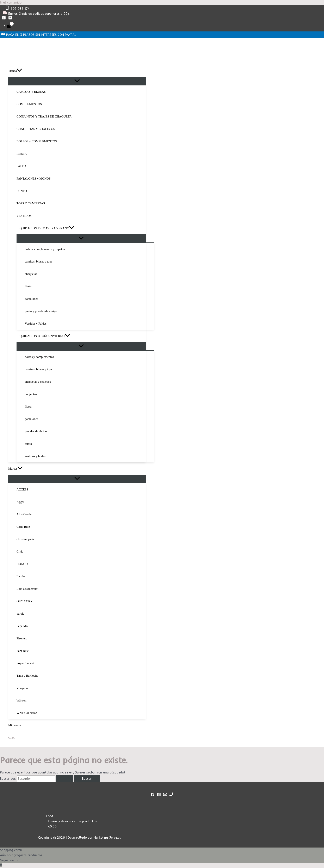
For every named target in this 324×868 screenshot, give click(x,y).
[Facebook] (4, 19)
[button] (77, 71)
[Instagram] (10, 19)
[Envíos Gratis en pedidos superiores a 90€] (36, 14)
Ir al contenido (11, 2)
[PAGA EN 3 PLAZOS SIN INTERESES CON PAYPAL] (39, 35)
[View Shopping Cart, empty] (7, 26)
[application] (19, 71)
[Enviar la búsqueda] (64, 779)
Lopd (50, 816)
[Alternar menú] (77, 81)
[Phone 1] (171, 795)
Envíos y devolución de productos (72, 821)
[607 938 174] (17, 9)
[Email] (165, 795)
